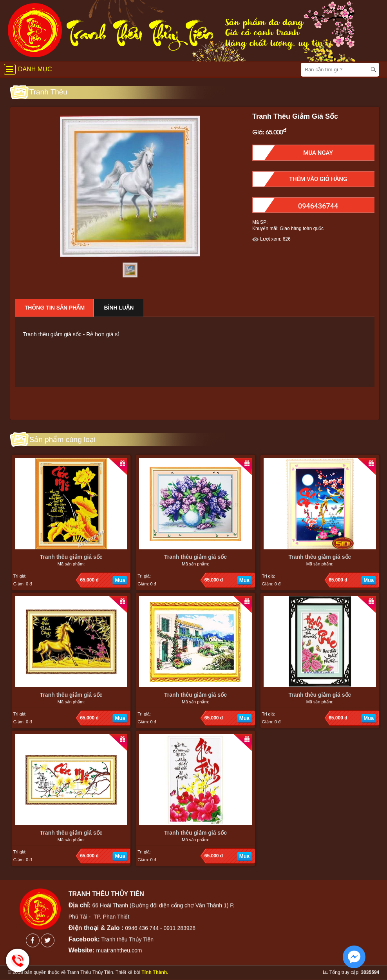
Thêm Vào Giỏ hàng (318, 179)
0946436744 (318, 206)
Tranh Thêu (48, 92)
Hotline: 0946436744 (18, 960)
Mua (120, 580)
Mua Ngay (318, 153)
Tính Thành (154, 966)
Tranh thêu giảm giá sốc (71, 557)
